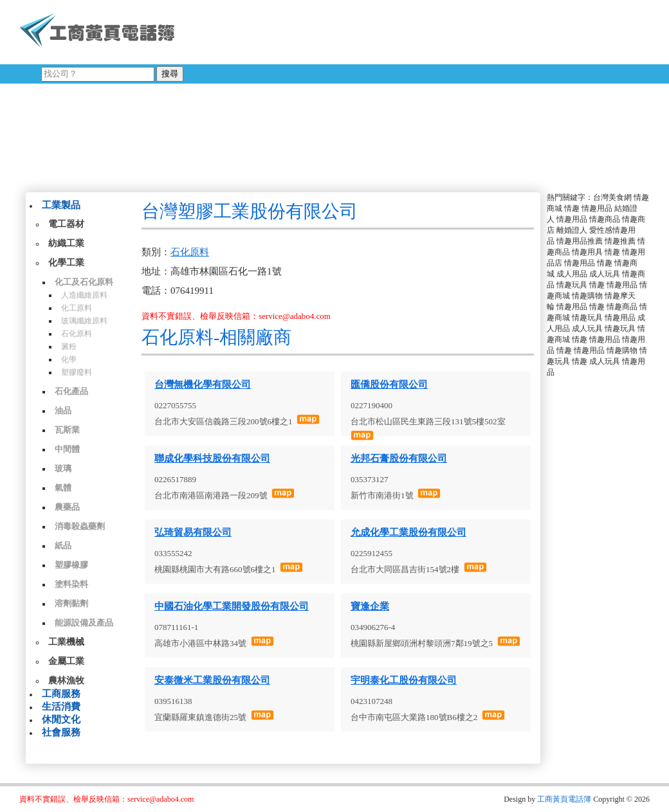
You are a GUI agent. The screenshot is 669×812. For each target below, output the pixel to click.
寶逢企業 (370, 606)
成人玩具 (605, 274)
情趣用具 (587, 252)
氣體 (63, 488)
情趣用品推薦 (580, 241)
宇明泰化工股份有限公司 (404, 680)
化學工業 (66, 263)
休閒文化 (61, 719)
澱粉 (69, 347)
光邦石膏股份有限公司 (399, 458)
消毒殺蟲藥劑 (80, 526)
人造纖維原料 (84, 295)
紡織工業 (66, 243)
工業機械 (66, 642)
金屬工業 (66, 661)
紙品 (63, 546)
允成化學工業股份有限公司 (408, 532)
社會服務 (61, 732)
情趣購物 (587, 296)
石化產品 (71, 391)
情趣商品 (605, 219)
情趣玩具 (572, 285)
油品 (63, 411)
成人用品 (572, 274)
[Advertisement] (408, 93)
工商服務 (61, 694)
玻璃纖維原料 (84, 321)
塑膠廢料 (77, 372)
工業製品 (61, 205)
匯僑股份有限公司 (389, 384)
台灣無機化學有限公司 (203, 384)
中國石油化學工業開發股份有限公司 (232, 606)
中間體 (67, 449)
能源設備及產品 (84, 623)
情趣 (572, 208)
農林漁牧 (66, 681)
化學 (69, 359)
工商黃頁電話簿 (564, 799)
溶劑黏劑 (71, 603)
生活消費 (61, 707)
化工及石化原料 (84, 282)
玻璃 (63, 468)
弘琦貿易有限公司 (193, 532)
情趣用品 (597, 208)
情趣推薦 (620, 241)
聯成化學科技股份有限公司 (212, 458)
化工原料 (77, 308)
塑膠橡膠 (71, 565)
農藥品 (67, 507)
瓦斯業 (67, 430)
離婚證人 (572, 230)
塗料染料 (71, 584)
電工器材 (66, 224)
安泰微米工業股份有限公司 (212, 680)
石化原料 (77, 334)
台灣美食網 (612, 197)
